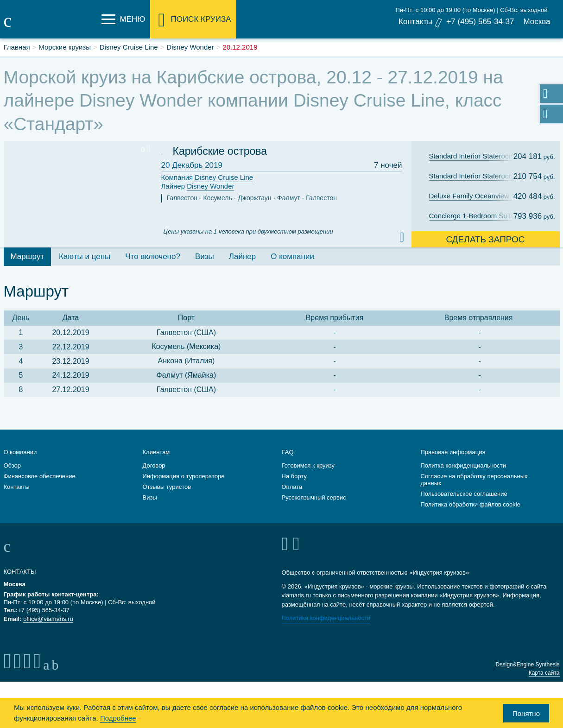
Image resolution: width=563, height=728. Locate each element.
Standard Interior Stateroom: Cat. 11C (478, 156)
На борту (294, 476)
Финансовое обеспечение (40, 476)
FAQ (288, 452)
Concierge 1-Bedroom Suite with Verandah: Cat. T (478, 216)
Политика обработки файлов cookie (471, 504)
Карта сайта (544, 673)
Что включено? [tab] (153, 256)
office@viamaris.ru (48, 619)
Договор (154, 465)
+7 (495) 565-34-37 (480, 22)
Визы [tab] (205, 256)
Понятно (526, 713)
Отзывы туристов (167, 487)
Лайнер (198, 187)
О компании (20, 452)
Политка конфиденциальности (464, 465)
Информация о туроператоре (184, 476)
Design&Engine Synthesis (527, 665)
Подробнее (118, 718)
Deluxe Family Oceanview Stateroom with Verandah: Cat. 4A (478, 196)
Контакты (415, 22)
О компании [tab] (292, 256)
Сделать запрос (485, 239)
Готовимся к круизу (308, 465)
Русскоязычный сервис (314, 497)
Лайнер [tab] (242, 256)
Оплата (292, 487)
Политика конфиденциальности (326, 618)
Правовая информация (453, 452)
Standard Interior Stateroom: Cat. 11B (478, 176)
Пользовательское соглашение (464, 494)
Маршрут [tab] (27, 256)
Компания (207, 178)
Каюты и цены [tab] (85, 256)
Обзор (13, 465)
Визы (150, 497)
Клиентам (156, 452)
